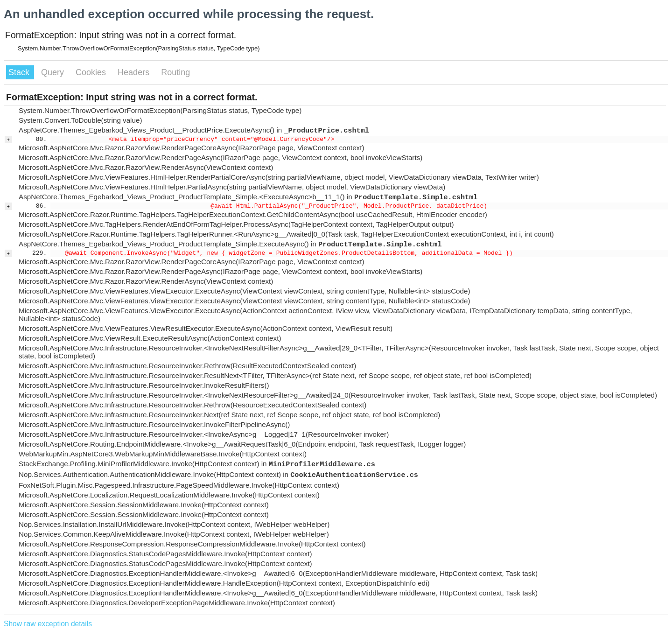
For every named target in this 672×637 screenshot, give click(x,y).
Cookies (92, 72)
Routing (175, 72)
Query (54, 72)
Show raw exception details (48, 624)
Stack (20, 72)
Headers (135, 72)
